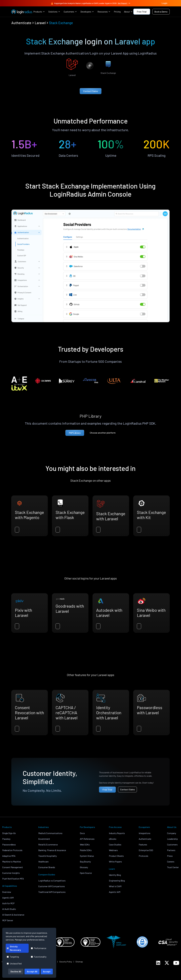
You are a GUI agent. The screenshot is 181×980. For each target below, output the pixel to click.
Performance (39, 948)
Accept (47, 971)
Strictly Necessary (14, 948)
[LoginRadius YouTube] (176, 963)
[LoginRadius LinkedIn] (158, 963)
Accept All (32, 971)
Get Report (124, 3)
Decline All (16, 971)
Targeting (13, 957)
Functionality (39, 957)
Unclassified (14, 963)
